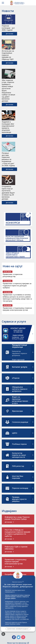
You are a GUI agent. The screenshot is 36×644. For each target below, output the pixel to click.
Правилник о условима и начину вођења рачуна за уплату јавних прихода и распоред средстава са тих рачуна (17, 298)
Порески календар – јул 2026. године (8, 28)
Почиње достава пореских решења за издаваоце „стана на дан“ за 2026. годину (8, 159)
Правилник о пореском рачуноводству (13, 275)
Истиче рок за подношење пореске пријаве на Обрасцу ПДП (8, 55)
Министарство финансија (18, 643)
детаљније (9, 34)
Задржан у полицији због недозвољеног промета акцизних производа (8, 127)
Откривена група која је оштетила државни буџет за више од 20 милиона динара (8, 193)
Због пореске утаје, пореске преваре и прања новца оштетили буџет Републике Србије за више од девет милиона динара (8, 91)
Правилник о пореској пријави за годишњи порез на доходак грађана (17, 286)
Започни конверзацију (18, 629)
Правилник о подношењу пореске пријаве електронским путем (17, 309)
